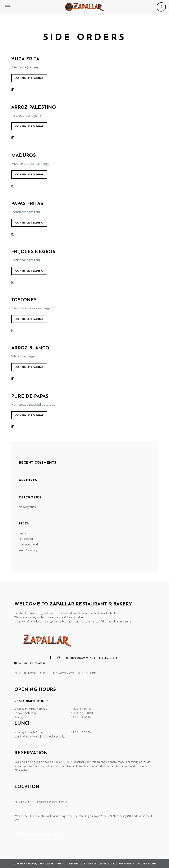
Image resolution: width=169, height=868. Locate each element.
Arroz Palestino (34, 108)
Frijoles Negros (33, 252)
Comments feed (28, 544)
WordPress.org (28, 550)
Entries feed (26, 539)
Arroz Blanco (30, 348)
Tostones (24, 300)
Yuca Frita (25, 59)
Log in (22, 533)
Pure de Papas (30, 397)
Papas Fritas (27, 204)
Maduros (24, 156)
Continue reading (29, 78)
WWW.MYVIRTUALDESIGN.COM (77, 673)
